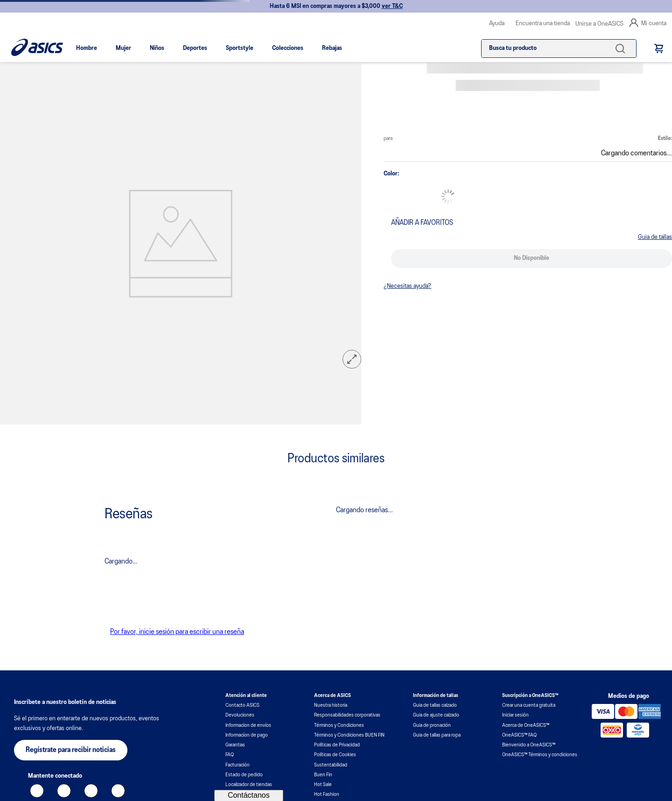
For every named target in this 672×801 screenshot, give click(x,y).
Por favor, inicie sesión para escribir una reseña (177, 632)
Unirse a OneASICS (599, 24)
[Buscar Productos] (622, 49)
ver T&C (392, 6)
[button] (352, 360)
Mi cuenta (648, 23)
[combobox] (559, 49)
